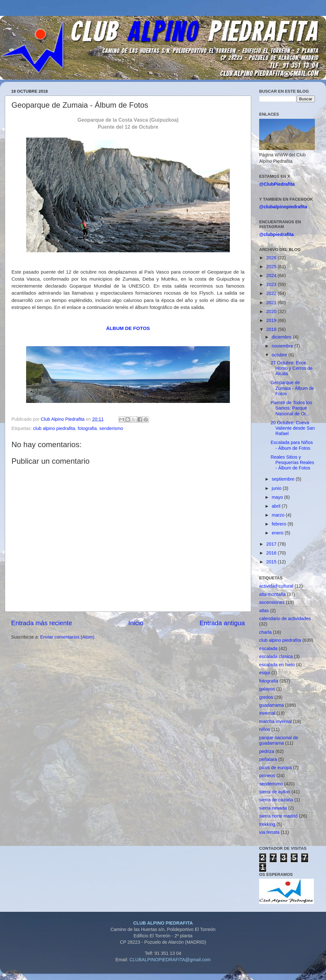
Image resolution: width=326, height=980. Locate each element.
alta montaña (272, 594)
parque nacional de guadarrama (279, 740)
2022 (272, 293)
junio (277, 488)
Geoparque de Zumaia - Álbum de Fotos (292, 388)
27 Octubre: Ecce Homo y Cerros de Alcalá (292, 368)
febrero (280, 524)
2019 (272, 320)
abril (277, 506)
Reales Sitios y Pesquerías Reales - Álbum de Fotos (292, 463)
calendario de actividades (285, 619)
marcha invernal (275, 721)
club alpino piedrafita (54, 428)
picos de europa (275, 768)
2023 (272, 284)
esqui (265, 673)
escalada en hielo (277, 665)
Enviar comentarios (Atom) (67, 637)
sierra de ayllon (275, 792)
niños (265, 729)
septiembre (284, 479)
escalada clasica (276, 656)
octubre (280, 355)
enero (278, 533)
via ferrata (269, 832)
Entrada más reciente (42, 623)
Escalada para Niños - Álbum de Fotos (292, 445)
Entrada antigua (222, 623)
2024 (272, 275)
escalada (268, 648)
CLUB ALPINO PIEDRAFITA (163, 923)
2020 (272, 311)
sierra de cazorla (276, 800)
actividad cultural (276, 586)
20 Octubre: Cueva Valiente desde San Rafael (293, 428)
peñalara (268, 759)
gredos (266, 697)
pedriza (267, 751)
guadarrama (272, 705)
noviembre (283, 346)
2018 (272, 329)
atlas (264, 611)
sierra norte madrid (278, 816)
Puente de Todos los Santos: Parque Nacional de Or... (291, 408)
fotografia (87, 428)
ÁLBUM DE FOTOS (128, 328)
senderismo (111, 428)
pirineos (267, 776)
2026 (272, 258)
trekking (267, 824)
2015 (272, 562)
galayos (267, 689)
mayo (278, 497)
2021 (272, 303)
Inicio (136, 623)
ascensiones (272, 602)
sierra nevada (273, 808)
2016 (272, 553)
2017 (272, 544)
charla (265, 632)
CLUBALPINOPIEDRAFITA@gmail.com (170, 960)
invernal (267, 713)
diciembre (282, 337)
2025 (272, 267)
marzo (279, 515)
